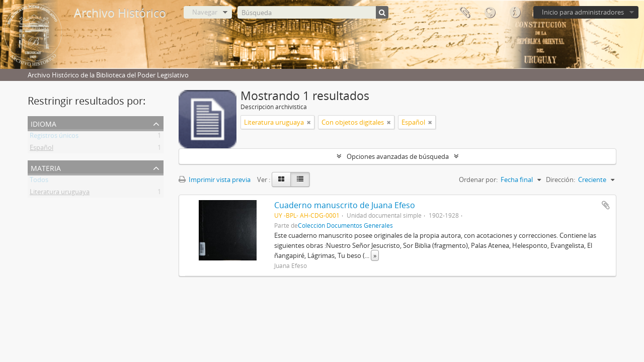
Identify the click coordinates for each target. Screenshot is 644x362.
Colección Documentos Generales (345, 225)
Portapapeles (464, 13)
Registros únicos (54, 137)
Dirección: (560, 179)
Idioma (490, 13)
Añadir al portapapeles (606, 205)
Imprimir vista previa (215, 179)
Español (42, 149)
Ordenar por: (478, 179)
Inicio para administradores (583, 12)
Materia (46, 167)
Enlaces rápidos (515, 13)
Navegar (205, 12)
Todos (39, 182)
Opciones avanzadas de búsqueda (398, 156)
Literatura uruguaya (60, 194)
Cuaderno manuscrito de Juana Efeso (345, 205)
